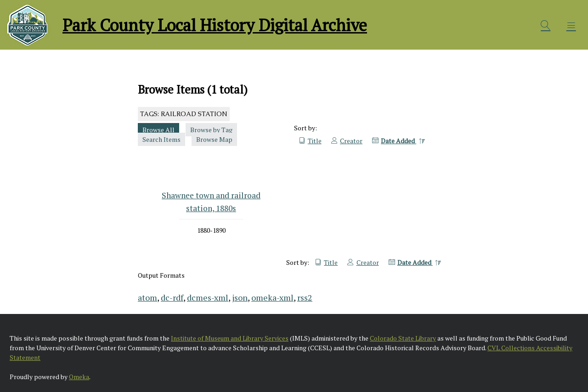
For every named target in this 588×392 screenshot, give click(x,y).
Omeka (79, 377)
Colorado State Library (403, 338)
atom (147, 297)
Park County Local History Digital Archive (215, 25)
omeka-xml (272, 297)
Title (315, 141)
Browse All (158, 130)
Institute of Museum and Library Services (230, 338)
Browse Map (214, 139)
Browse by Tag (211, 130)
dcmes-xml (208, 297)
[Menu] (571, 25)
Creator (351, 141)
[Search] (546, 25)
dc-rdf (172, 297)
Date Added (399, 141)
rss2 (305, 297)
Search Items (161, 139)
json (240, 297)
